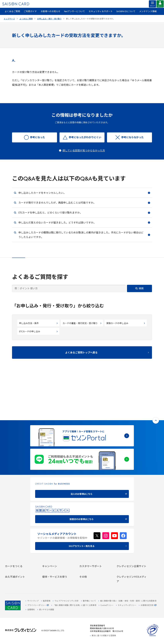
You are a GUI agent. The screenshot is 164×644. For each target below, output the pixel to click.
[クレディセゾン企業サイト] (132, 526)
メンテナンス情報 (148, 12)
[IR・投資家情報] (132, 540)
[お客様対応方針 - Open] (148, 605)
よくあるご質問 (12, 12)
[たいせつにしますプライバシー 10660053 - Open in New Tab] (152, 636)
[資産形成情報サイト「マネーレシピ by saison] (132, 571)
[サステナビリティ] (132, 536)
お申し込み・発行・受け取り (49, 19)
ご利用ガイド (30, 12)
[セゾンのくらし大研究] (132, 576)
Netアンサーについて (75, 12)
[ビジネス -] (132, 533)
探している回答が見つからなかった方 (84, 151)
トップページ (9, 19)
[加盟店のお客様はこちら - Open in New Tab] (82, 468)
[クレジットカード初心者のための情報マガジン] (132, 564)
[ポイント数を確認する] (21, 583)
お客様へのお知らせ (50, 12)
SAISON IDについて (126, 12)
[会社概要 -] (132, 529)
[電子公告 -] (132, 543)
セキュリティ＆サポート (101, 12)
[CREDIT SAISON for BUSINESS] (82, 443)
